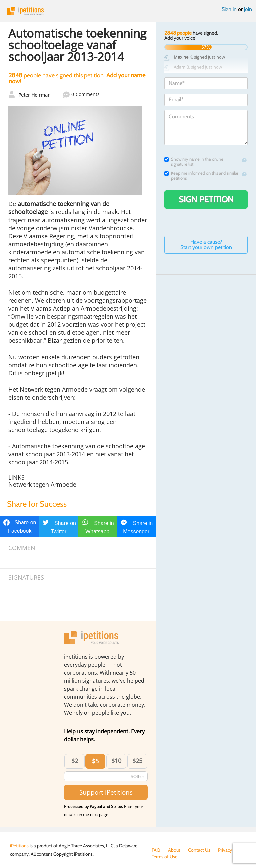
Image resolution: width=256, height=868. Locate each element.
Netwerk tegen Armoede (42, 484)
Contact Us (199, 850)
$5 (95, 761)
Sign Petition (206, 199)
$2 (75, 761)
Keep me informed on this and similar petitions (201, 176)
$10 (116, 761)
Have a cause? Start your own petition (206, 244)
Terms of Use (164, 857)
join (248, 9)
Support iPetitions (106, 792)
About (174, 850)
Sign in (229, 9)
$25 (137, 761)
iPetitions (128, 11)
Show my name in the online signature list (194, 162)
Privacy (225, 850)
